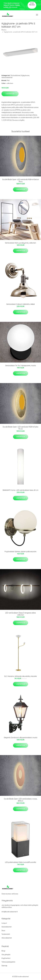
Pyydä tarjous (32, 4)
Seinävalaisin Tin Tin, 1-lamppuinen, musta (21, 366)
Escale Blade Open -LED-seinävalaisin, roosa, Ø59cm (20, 800)
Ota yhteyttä (6, 955)
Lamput (4, 923)
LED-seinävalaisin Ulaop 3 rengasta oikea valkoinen (20, 614)
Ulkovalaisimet (7, 938)
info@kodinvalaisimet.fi (10, 912)
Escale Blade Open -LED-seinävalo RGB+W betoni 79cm (21, 180)
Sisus (3, 930)
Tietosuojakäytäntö (8, 962)
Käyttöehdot (6, 958)
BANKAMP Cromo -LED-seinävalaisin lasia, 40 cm (20, 490)
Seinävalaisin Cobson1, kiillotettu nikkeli (20, 304)
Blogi (3, 951)
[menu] (37, 15)
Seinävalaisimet (7, 77)
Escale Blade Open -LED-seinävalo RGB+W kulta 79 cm (20, 428)
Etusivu (4, 30)
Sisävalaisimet (16, 75)
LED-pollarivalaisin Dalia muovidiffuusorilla (20, 862)
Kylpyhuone (25, 75)
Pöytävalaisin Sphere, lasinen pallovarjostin (20, 552)
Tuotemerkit (6, 934)
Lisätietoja (10, 94)
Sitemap (4, 966)
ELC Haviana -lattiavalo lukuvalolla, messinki (21, 676)
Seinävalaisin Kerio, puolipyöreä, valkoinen (20, 243)
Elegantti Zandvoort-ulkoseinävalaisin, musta (21, 738)
